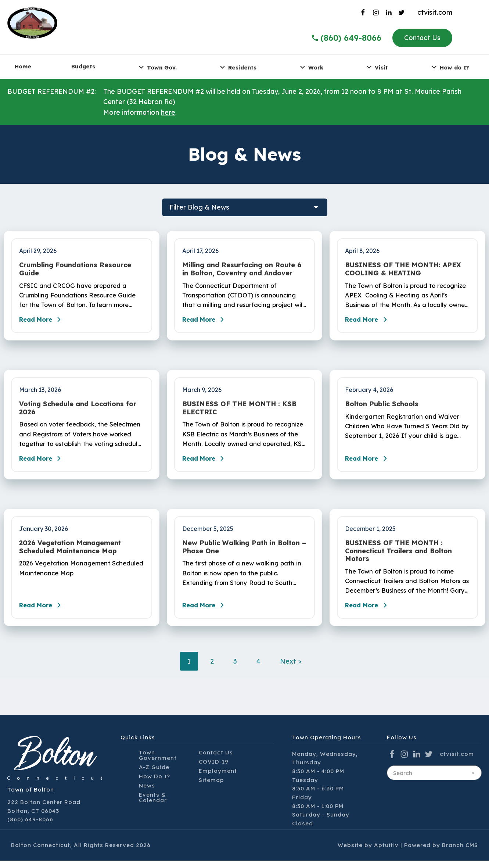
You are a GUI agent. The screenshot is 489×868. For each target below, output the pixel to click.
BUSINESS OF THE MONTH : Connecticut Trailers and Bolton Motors (398, 556)
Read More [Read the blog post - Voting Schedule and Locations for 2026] (44, 464)
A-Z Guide (154, 774)
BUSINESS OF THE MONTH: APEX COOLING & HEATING (403, 269)
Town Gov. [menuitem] (157, 67)
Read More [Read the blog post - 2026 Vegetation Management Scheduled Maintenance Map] (44, 613)
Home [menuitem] (23, 66)
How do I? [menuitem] (449, 67)
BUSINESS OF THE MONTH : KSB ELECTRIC (239, 410)
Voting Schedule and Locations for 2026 (78, 410)
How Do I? (154, 784)
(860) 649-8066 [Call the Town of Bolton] (346, 38)
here (168, 112)
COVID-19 (214, 769)
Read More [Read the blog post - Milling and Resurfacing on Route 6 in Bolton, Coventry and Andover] (207, 322)
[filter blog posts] (245, 207)
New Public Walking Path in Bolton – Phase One (244, 552)
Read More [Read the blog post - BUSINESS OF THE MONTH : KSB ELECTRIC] (207, 464)
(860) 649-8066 (30, 827)
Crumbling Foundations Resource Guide (75, 269)
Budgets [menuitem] (83, 66)
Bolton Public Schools (382, 407)
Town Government (158, 762)
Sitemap (211, 787)
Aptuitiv (386, 853)
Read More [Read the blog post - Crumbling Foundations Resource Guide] (44, 322)
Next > (291, 669)
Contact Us (422, 38)
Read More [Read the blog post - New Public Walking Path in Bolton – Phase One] (207, 613)
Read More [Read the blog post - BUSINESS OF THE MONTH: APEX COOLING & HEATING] (370, 322)
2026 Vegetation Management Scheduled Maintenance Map (70, 552)
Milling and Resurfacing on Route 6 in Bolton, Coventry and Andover (242, 269)
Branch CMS (460, 853)
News (147, 793)
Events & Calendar (153, 805)
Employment (218, 778)
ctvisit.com (435, 12)
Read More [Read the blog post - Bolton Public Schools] (370, 464)
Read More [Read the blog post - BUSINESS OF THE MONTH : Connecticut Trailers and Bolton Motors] (370, 613)
